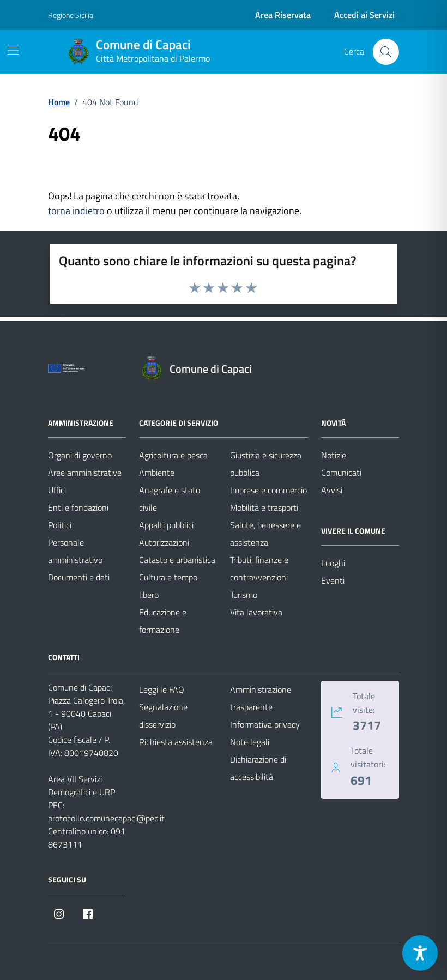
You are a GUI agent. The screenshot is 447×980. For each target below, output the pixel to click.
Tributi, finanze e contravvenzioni (259, 568)
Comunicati (341, 473)
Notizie (334, 455)
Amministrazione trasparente (261, 698)
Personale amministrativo (75, 551)
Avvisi (332, 490)
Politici (60, 525)
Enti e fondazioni (78, 507)
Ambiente (157, 473)
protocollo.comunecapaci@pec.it (106, 818)
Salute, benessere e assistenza (265, 534)
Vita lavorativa (256, 612)
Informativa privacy (265, 724)
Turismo (244, 595)
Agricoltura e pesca (173, 455)
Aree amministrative (85, 473)
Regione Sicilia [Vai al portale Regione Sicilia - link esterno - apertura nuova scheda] (71, 15)
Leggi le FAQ (162, 689)
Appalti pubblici (166, 525)
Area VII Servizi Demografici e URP (81, 785)
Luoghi (333, 563)
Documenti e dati (79, 577)
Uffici (57, 490)
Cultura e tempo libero (168, 586)
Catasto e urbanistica (177, 560)
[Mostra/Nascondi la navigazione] (13, 51)
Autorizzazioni (164, 542)
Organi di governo (80, 455)
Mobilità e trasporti (264, 507)
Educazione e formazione (163, 621)
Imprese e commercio (268, 490)
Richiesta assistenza (176, 742)
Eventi (333, 580)
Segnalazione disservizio (163, 716)
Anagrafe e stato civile (170, 499)
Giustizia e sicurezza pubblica (266, 464)
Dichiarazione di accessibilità (258, 768)
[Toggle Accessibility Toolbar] (420, 953)
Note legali (250, 742)
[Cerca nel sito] (386, 52)
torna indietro (76, 211)
